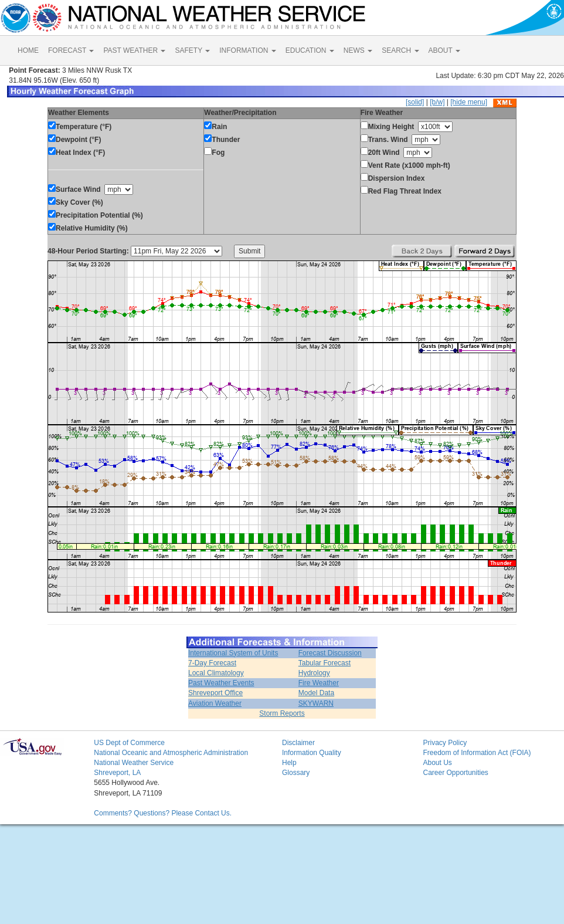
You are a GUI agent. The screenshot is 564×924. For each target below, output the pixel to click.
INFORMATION (247, 50)
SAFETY (192, 50)
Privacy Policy (445, 743)
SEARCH (400, 50)
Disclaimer (298, 743)
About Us (437, 763)
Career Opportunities (455, 773)
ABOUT (444, 50)
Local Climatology (216, 673)
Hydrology (314, 673)
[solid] (415, 102)
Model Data (316, 693)
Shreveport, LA (117, 773)
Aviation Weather (215, 703)
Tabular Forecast (325, 663)
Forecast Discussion (330, 653)
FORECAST (71, 50)
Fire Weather (319, 683)
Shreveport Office (215, 693)
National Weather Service (134, 763)
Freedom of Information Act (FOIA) (477, 753)
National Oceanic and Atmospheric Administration (171, 753)
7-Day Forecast (212, 663)
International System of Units (233, 653)
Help (289, 763)
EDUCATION (310, 50)
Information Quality (312, 753)
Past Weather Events (221, 683)
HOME (28, 50)
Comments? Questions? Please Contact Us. (163, 813)
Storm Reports (282, 713)
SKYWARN (316, 703)
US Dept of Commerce (129, 743)
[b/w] (437, 102)
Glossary (296, 773)
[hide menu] (469, 102)
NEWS (358, 50)
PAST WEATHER (134, 50)
